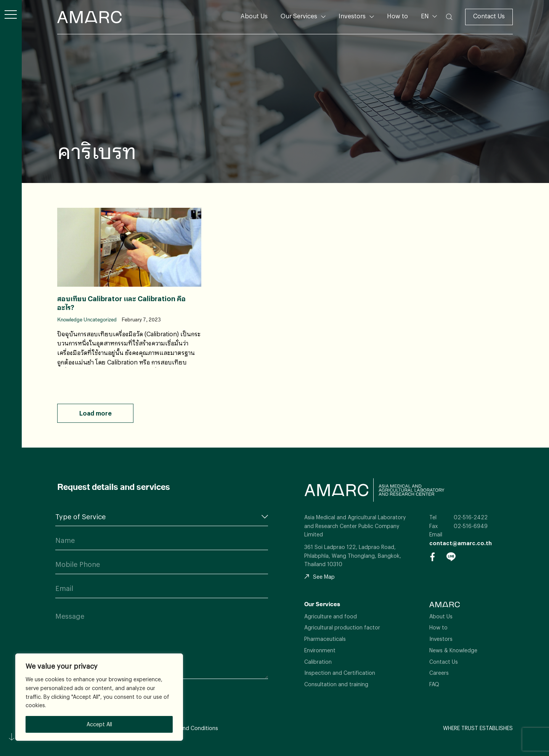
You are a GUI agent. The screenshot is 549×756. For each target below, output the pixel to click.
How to (397, 16)
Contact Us (489, 16)
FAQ (434, 684)
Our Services (299, 16)
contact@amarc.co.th (461, 543)
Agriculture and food (331, 616)
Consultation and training (336, 684)
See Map (319, 577)
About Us (254, 16)
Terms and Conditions (190, 728)
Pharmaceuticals (325, 639)
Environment (320, 650)
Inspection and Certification (340, 673)
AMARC (89, 17)
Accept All (99, 724)
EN (426, 16)
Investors (352, 16)
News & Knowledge (453, 650)
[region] (99, 697)
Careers (439, 673)
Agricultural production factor (342, 627)
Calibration (318, 662)
